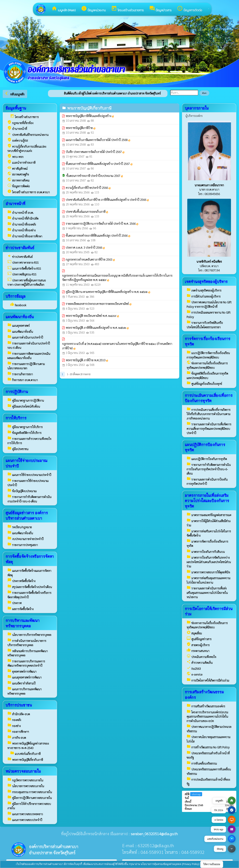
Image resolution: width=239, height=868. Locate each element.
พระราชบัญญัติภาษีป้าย (81, 128)
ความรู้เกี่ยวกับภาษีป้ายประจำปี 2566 (88, 188)
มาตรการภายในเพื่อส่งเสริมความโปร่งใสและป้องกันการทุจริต (207, 501)
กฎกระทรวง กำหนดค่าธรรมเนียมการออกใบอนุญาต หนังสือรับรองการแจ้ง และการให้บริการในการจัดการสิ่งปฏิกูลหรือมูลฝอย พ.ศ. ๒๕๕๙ (117, 278)
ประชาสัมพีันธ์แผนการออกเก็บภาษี (87, 212)
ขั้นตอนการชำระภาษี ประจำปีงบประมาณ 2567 (95, 176)
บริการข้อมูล (16, 296)
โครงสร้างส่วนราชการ (127, 9)
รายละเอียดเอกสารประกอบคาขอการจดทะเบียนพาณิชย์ (99, 304)
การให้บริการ (16, 418)
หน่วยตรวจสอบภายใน (23, 771)
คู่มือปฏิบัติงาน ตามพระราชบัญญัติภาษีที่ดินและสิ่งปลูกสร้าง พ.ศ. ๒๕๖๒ (108, 292)
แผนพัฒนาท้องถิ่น (20, 317)
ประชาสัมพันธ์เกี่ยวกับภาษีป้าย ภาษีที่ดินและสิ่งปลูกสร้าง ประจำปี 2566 (107, 200)
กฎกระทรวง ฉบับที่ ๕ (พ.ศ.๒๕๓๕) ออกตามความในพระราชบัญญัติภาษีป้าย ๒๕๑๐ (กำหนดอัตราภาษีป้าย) (117, 346)
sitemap (196, 794)
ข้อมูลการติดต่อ (190, 9)
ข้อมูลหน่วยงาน (93, 9)
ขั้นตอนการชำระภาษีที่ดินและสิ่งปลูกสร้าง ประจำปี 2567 (99, 164)
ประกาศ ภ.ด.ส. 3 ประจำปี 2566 (85, 247)
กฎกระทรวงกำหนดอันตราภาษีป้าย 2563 (90, 259)
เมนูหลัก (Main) (64, 9)
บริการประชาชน (19, 705)
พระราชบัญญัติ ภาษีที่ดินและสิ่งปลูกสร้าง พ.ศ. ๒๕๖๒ (97, 328)
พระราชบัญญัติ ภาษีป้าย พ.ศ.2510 (87, 360)
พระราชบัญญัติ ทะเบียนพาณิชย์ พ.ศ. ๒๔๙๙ (93, 316)
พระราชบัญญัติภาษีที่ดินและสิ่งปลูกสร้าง (90, 116)
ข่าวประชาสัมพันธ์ (20, 248)
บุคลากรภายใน (197, 108)
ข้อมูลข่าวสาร (160, 9)
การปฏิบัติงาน (17, 391)
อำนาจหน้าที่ (15, 203)
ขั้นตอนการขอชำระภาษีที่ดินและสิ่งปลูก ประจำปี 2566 (98, 235)
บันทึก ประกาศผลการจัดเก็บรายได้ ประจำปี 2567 (95, 152)
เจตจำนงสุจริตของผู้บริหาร (206, 281)
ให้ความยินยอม (212, 864)
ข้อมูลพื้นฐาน (16, 108)
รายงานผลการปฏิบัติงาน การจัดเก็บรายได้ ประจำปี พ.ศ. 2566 (102, 224)
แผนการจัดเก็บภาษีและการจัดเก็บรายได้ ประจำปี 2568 (98, 140)
